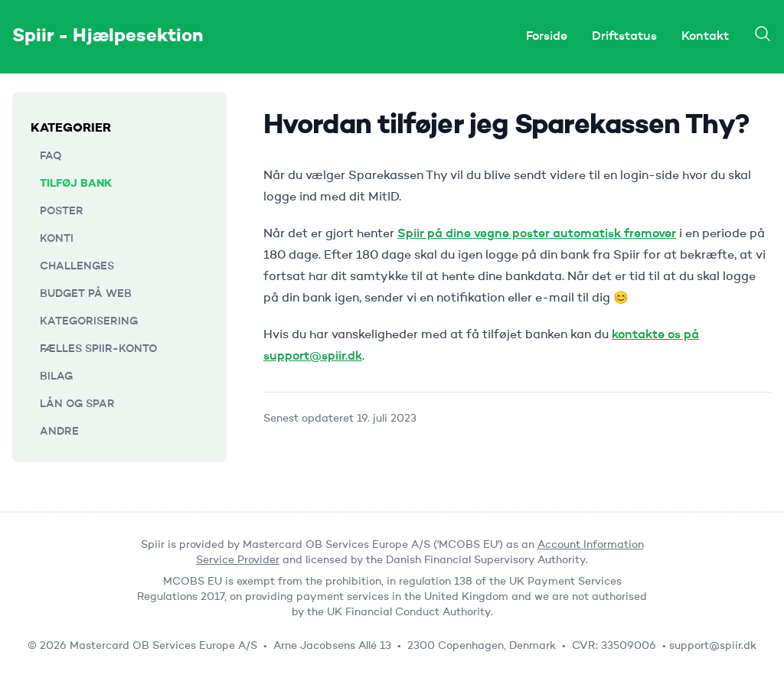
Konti (57, 239)
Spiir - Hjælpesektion (108, 37)
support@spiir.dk (713, 646)
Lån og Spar (77, 404)
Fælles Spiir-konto (98, 349)
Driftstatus (624, 37)
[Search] (763, 34)
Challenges (77, 266)
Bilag (56, 376)
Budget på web (86, 294)
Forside (547, 37)
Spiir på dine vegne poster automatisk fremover (537, 234)
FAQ (51, 156)
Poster (62, 211)
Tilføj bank (76, 184)
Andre (59, 432)
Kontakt (705, 37)
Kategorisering (89, 321)
